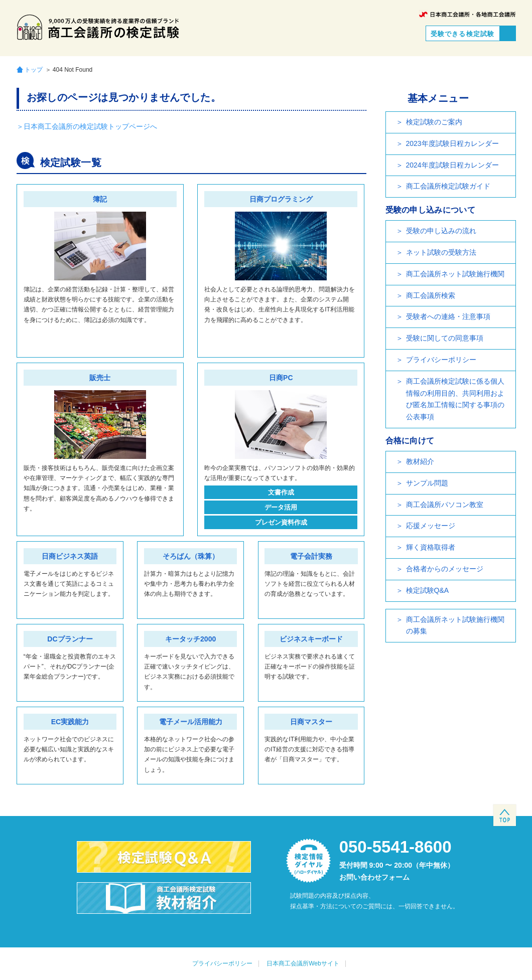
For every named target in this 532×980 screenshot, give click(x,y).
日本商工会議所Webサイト (303, 963)
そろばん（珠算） (191, 556)
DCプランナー (70, 639)
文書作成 (281, 492)
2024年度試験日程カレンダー (452, 165)
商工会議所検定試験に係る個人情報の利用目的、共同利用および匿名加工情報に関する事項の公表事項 (455, 399)
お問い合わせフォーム (374, 877)
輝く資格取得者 (431, 547)
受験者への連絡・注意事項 (448, 316)
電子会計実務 (311, 556)
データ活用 (281, 507)
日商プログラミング (281, 199)
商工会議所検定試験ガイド (448, 186)
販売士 (100, 378)
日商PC (281, 378)
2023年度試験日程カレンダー (452, 143)
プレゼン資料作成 (281, 522)
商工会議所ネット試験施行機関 (455, 274)
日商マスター (311, 722)
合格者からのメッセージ (445, 569)
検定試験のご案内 (434, 122)
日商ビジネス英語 (70, 556)
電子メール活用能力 (191, 722)
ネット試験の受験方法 (441, 252)
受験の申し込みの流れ (441, 231)
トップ (34, 69)
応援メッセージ (431, 526)
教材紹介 (420, 461)
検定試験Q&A (428, 590)
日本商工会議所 (468, 14)
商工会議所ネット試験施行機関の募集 (455, 625)
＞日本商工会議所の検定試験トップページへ (87, 126)
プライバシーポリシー (441, 360)
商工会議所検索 (431, 295)
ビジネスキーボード (311, 639)
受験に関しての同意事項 (445, 338)
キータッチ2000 (190, 639)
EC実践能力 (70, 722)
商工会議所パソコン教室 (445, 505)
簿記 (100, 199)
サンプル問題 (427, 483)
